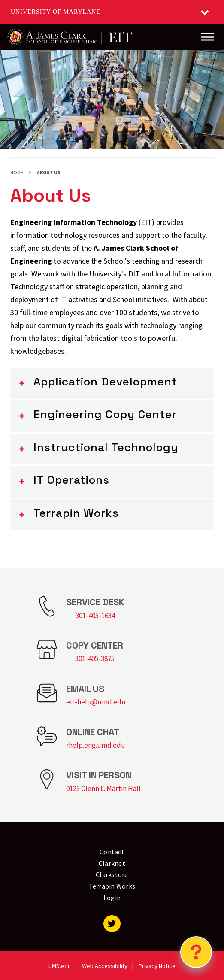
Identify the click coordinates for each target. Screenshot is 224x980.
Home (17, 173)
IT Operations (72, 480)
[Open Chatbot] (196, 952)
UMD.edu (60, 966)
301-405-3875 (95, 658)
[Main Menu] (208, 37)
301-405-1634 (95, 616)
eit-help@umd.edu (96, 702)
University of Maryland (56, 12)
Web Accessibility (105, 966)
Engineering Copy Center (105, 414)
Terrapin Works (76, 513)
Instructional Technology (106, 447)
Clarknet (112, 863)
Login (112, 898)
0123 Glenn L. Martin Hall (103, 789)
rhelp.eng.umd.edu (96, 745)
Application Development (105, 382)
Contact (112, 852)
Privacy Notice (157, 966)
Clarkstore (112, 874)
